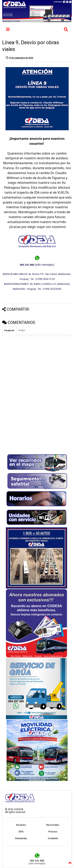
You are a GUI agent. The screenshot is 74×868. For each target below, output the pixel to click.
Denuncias (21, 838)
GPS (21, 832)
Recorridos (53, 825)
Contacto (53, 838)
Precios (53, 832)
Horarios (21, 825)
